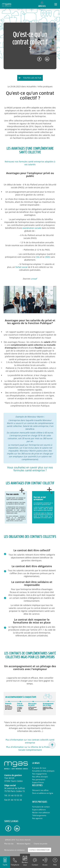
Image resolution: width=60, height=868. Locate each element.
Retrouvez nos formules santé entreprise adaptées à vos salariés (30, 163)
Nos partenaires (39, 780)
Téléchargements (39, 815)
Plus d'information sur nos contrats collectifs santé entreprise (30, 741)
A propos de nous (39, 768)
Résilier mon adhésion (41, 813)
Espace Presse (38, 782)
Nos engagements (39, 774)
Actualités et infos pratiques (43, 771)
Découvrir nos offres (40, 790)
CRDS (47, 257)
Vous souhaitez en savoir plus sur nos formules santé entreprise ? (30, 469)
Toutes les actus (32, 78)
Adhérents (42, 6)
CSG (38, 257)
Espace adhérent (39, 810)
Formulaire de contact (41, 807)
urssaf (34, 279)
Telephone (15, 865)
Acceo (45, 865)
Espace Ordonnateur (40, 850)
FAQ (55, 865)
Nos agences (37, 818)
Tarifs (5, 865)
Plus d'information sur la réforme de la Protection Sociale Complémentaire (30, 748)
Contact (35, 865)
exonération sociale (32, 228)
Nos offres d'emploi (40, 777)
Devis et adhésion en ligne (43, 793)
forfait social (21, 267)
